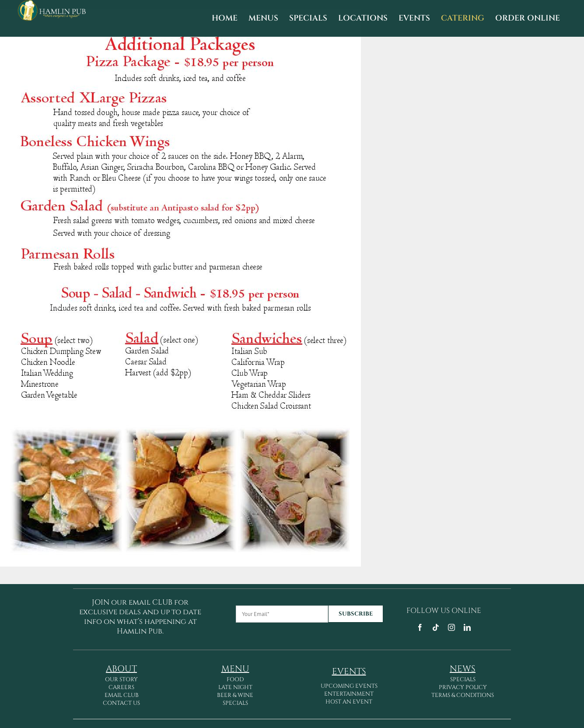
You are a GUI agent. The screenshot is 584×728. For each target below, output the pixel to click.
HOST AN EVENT (349, 702)
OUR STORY (121, 679)
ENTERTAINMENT (349, 694)
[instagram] (451, 627)
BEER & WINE (235, 695)
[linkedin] (467, 627)
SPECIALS (235, 703)
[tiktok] (436, 627)
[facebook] (420, 627)
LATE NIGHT (235, 687)
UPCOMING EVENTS (349, 686)
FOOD (235, 679)
